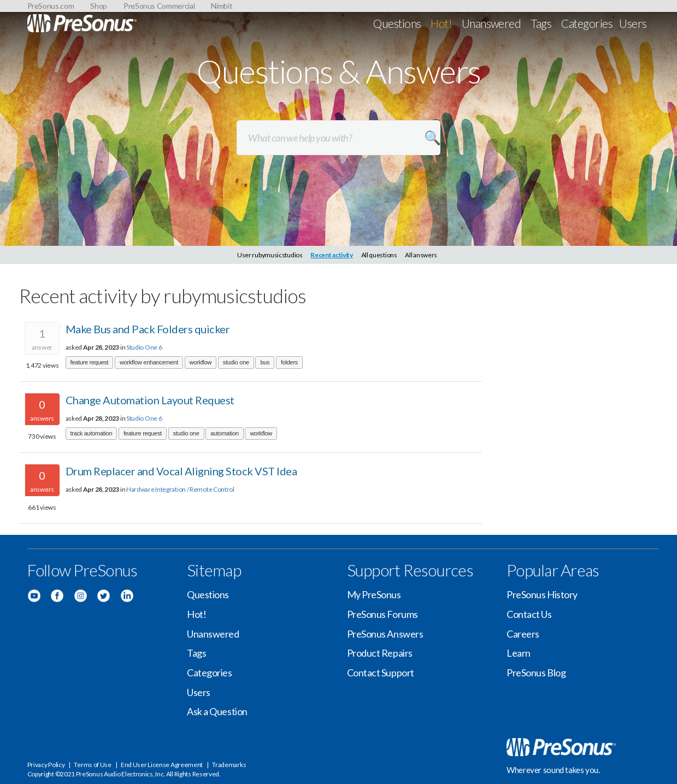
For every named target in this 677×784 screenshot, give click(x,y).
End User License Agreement (162, 765)
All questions (379, 255)
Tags (541, 23)
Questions (397, 23)
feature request (90, 362)
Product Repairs (380, 653)
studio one (236, 362)
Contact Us (529, 614)
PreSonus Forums (382, 614)
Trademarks (229, 765)
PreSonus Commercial (159, 6)
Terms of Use (92, 765)
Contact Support (381, 673)
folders (289, 362)
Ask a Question (217, 711)
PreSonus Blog (536, 673)
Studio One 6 (144, 347)
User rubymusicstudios (270, 255)
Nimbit (222, 6)
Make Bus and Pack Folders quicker (148, 329)
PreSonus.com (51, 6)
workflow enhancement (149, 362)
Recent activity (332, 255)
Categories (587, 23)
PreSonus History (542, 594)
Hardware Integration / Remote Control (180, 489)
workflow (201, 362)
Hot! (441, 23)
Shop (99, 6)
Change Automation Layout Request (150, 400)
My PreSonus (374, 594)
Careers (523, 634)
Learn (519, 653)
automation (225, 433)
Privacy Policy (46, 765)
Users (633, 23)
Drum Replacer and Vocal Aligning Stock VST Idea (181, 471)
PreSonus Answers (385, 634)
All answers (421, 255)
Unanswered (491, 23)
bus (265, 362)
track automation (92, 433)
